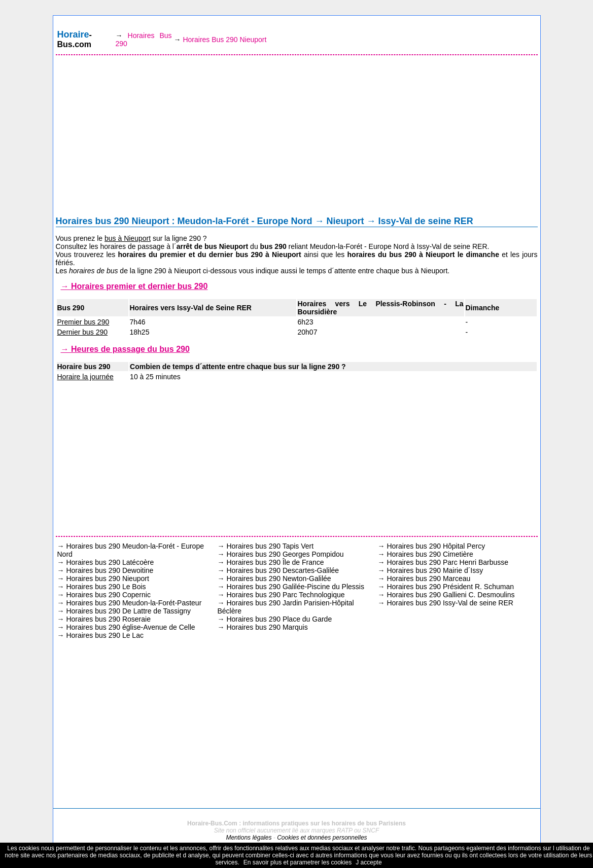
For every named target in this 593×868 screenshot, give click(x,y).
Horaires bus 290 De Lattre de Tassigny (128, 611)
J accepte (369, 862)
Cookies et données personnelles (322, 838)
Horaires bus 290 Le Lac (105, 635)
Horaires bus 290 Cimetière (430, 554)
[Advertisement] (297, 138)
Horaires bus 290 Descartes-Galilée (283, 570)
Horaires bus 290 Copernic (108, 595)
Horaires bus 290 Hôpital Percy (436, 546)
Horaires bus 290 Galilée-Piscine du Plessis (295, 587)
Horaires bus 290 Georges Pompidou (285, 554)
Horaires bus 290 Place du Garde (279, 619)
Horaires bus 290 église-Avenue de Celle (130, 627)
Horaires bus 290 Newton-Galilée (278, 578)
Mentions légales (249, 838)
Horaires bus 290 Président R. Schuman (450, 587)
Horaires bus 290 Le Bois (106, 587)
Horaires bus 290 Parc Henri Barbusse (447, 562)
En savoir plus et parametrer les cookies (298, 862)
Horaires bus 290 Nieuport (107, 578)
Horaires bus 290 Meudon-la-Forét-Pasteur (134, 603)
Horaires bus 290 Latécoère (110, 562)
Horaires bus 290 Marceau (428, 578)
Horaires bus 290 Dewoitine (110, 570)
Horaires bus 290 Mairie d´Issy (435, 570)
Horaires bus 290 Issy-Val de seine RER (450, 603)
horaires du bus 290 (382, 255)
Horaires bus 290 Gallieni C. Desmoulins (450, 595)
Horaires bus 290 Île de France (275, 562)
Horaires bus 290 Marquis (267, 627)
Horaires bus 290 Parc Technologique (285, 595)
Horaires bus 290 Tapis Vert (270, 546)
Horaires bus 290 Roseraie (108, 619)
